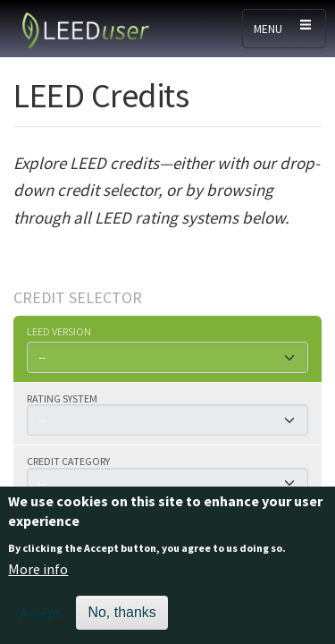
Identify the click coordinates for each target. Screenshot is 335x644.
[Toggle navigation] (284, 29)
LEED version (59, 331)
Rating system (62, 398)
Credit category (68, 461)
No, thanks (121, 624)
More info (38, 581)
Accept (41, 624)
